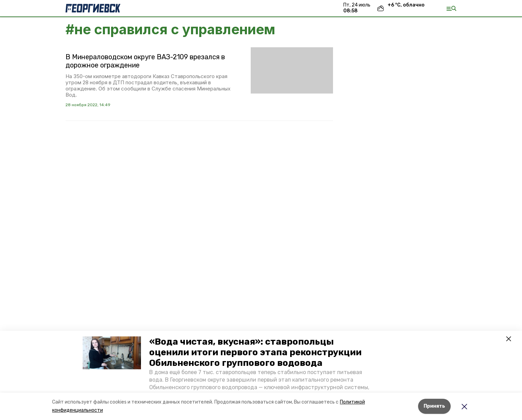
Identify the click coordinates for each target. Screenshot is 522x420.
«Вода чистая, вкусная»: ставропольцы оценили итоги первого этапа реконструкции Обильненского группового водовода (255, 352)
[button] (112, 353)
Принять (434, 406)
